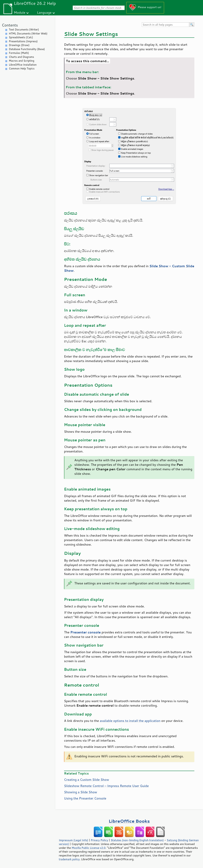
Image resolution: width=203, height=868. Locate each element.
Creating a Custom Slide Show (87, 780)
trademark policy (69, 859)
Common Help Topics (22, 68)
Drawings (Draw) (19, 45)
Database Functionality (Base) (27, 49)
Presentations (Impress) (23, 41)
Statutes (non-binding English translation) (137, 840)
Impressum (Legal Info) (73, 840)
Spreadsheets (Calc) (21, 37)
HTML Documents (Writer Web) (28, 34)
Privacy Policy (99, 840)
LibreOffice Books (129, 821)
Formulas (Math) (19, 53)
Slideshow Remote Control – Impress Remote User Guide (106, 786)
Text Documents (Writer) (24, 30)
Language (44, 12)
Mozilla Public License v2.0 (89, 848)
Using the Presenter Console (85, 798)
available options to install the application (130, 721)
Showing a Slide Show (81, 792)
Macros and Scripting (22, 61)
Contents (10, 25)
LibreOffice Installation (23, 65)
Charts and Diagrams (21, 57)
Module (20, 12)
